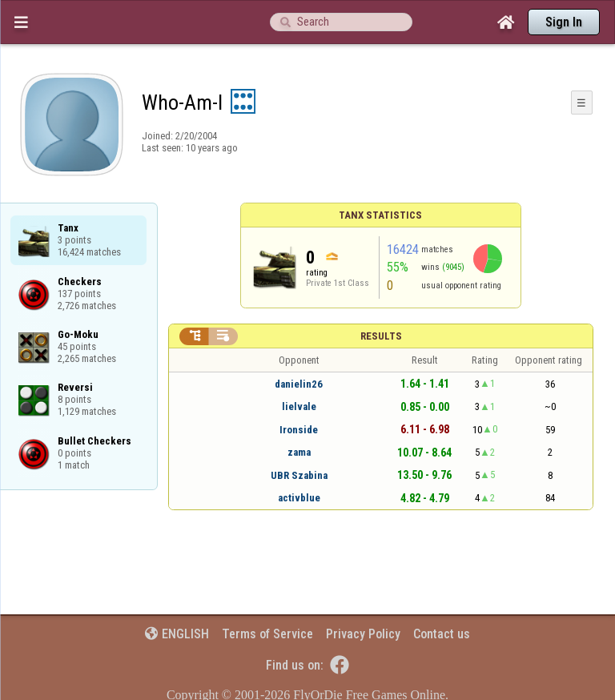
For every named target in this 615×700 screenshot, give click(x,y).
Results (381, 336)
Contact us (442, 634)
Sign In (564, 22)
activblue (299, 498)
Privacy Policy (363, 634)
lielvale (299, 406)
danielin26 (299, 384)
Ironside (299, 430)
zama (299, 452)
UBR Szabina (299, 475)
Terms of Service (267, 634)
